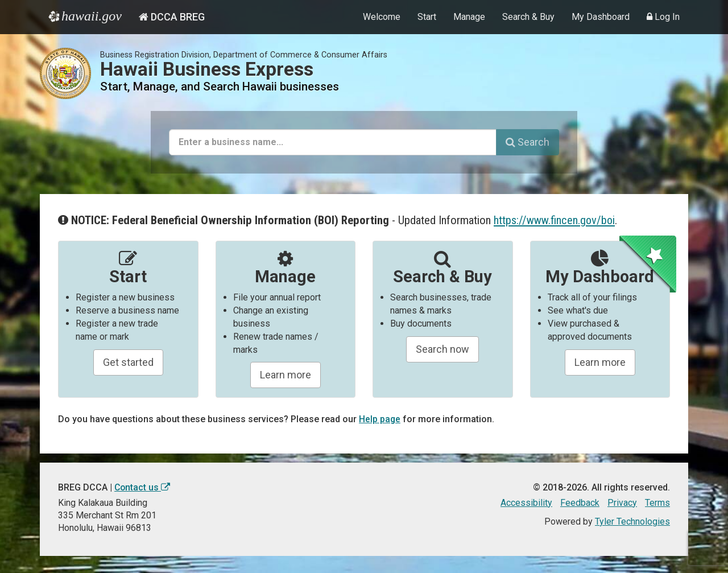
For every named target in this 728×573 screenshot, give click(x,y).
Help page (380, 419)
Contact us (143, 487)
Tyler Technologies (632, 522)
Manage (469, 17)
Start (427, 17)
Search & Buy (528, 17)
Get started (128, 362)
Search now (442, 349)
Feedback (580, 503)
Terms (657, 503)
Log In (663, 17)
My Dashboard (601, 17)
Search (528, 142)
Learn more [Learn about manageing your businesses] (286, 375)
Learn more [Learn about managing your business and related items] (600, 362)
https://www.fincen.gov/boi (555, 220)
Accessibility (526, 503)
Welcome (382, 17)
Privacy (622, 503)
